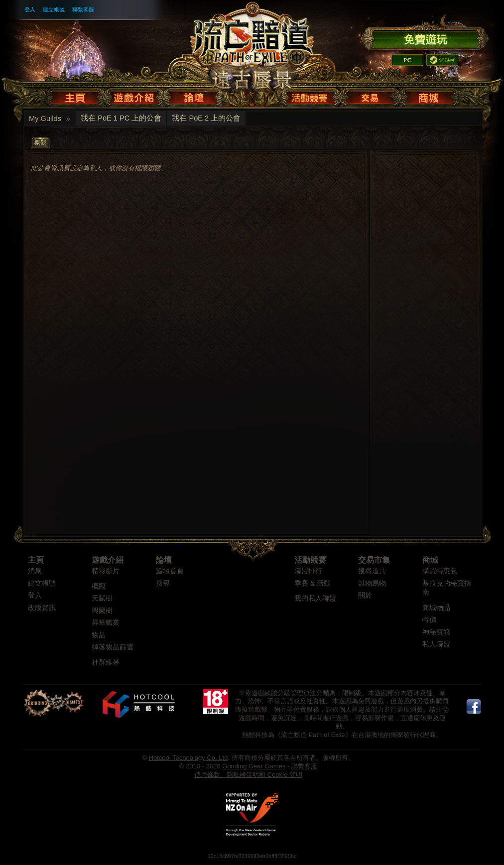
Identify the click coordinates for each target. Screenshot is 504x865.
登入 (30, 9)
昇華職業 (106, 623)
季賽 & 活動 (313, 583)
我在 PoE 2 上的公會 (206, 118)
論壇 (164, 560)
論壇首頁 (170, 571)
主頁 (36, 560)
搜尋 (163, 583)
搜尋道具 (372, 571)
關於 (365, 595)
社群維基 (106, 663)
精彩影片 (106, 571)
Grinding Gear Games (254, 766)
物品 (99, 635)
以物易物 (372, 583)
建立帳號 (54, 9)
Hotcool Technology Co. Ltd (189, 758)
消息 (35, 571)
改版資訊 (42, 608)
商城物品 (436, 608)
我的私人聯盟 (315, 598)
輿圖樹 (102, 611)
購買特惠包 (440, 571)
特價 (429, 620)
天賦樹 (102, 598)
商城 (430, 560)
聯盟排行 (308, 571)
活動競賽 (310, 560)
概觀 (99, 586)
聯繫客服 (83, 9)
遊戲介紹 (108, 560)
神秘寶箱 (436, 632)
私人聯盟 (436, 644)
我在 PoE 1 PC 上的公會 (121, 118)
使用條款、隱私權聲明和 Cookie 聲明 (248, 775)
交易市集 (374, 560)
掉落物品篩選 (113, 647)
